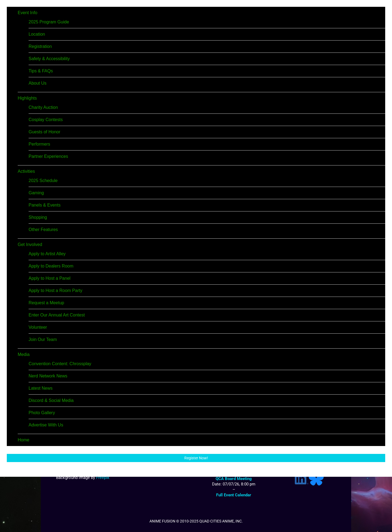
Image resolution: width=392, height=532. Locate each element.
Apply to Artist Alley (47, 254)
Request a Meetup (46, 303)
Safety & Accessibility (49, 59)
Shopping (38, 217)
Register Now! (196, 458)
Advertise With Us (46, 425)
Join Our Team (43, 339)
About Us (38, 83)
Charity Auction (43, 107)
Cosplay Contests (46, 120)
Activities (26, 171)
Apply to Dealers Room (51, 266)
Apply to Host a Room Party (55, 290)
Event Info (27, 13)
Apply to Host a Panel (50, 278)
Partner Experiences (48, 156)
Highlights (27, 98)
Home (24, 440)
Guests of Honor (45, 132)
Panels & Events (45, 205)
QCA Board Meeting (234, 479)
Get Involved (30, 245)
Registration (40, 46)
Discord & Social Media (51, 400)
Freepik (103, 478)
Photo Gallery (42, 413)
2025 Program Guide (49, 22)
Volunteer (38, 327)
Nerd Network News (48, 376)
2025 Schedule (43, 181)
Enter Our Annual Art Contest (57, 315)
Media (24, 354)
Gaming (36, 193)
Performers (39, 144)
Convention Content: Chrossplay (60, 364)
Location (37, 34)
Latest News (41, 388)
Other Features (43, 230)
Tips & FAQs (41, 71)
